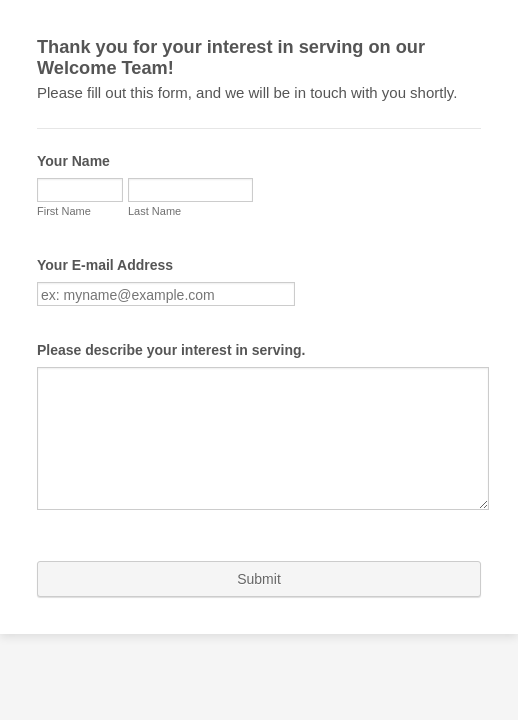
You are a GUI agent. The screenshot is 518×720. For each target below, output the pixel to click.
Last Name (53, 242)
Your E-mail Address (95, 272)
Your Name (63, 149)
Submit (259, 581)
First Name (54, 199)
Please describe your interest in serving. (161, 357)
